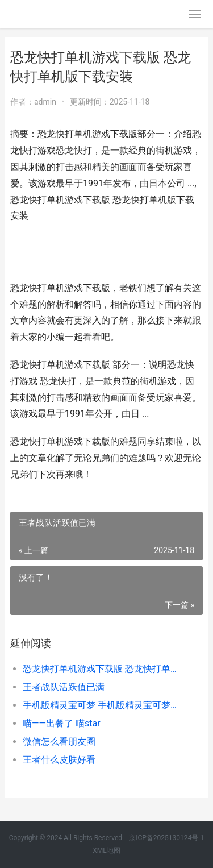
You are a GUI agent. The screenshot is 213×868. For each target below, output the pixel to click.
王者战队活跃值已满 (64, 687)
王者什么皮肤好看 (59, 760)
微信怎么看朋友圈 (59, 742)
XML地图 (106, 850)
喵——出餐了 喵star (62, 723)
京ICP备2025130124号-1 (166, 838)
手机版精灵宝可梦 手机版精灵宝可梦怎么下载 (104, 705)
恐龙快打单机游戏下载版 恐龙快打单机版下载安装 (104, 669)
